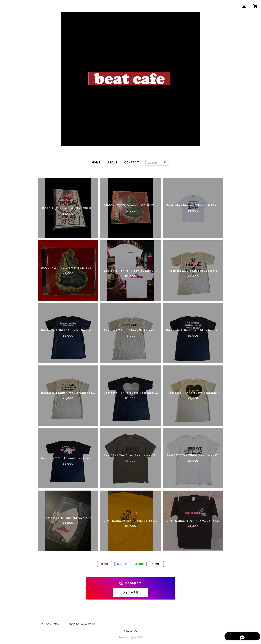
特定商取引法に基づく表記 (83, 624)
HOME (96, 162)
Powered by (131, 637)
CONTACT (132, 162)
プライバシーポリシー (52, 624)
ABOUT (112, 162)
